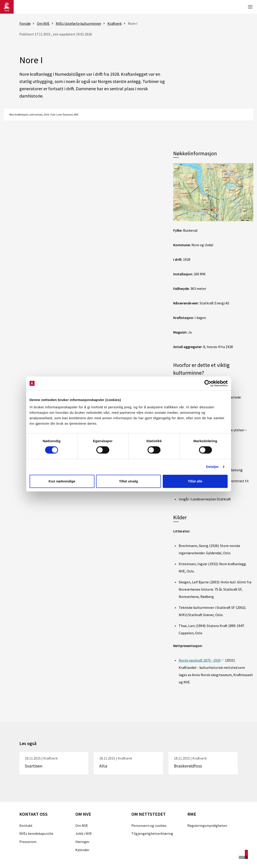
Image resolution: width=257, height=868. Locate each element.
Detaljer (212, 467)
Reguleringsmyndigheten (207, 825)
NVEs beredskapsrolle (36, 833)
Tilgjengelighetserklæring (152, 833)
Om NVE (82, 825)
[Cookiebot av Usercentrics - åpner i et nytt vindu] (208, 383)
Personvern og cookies (149, 825)
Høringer (82, 842)
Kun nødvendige (62, 481)
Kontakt (26, 825)
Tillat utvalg (128, 481)
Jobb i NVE (84, 833)
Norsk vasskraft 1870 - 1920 (200, 660)
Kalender (82, 850)
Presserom (28, 842)
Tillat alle (195, 481)
